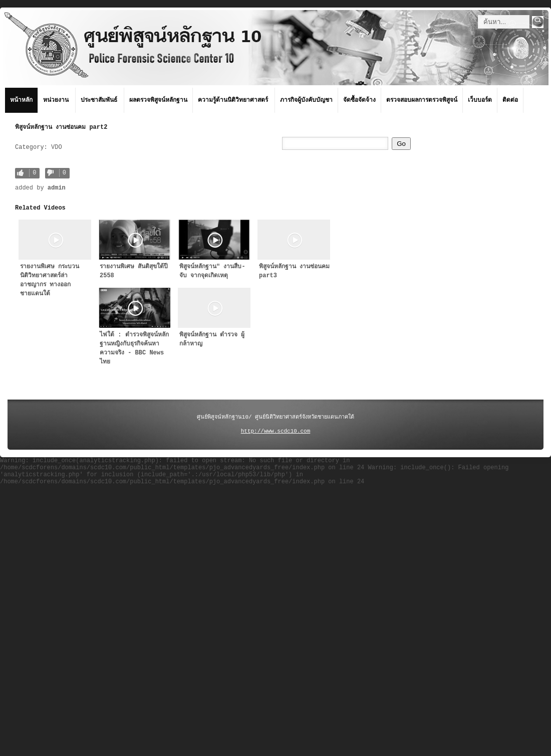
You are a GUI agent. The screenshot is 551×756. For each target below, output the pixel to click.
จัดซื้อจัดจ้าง (359, 100)
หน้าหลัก (21, 100)
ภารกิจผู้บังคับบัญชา (306, 100)
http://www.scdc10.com (276, 431)
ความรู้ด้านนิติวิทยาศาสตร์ (233, 100)
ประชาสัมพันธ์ (99, 100)
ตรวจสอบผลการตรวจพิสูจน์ (422, 100)
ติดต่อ (510, 100)
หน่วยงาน (56, 100)
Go (401, 144)
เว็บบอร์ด (480, 100)
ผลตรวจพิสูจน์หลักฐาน (158, 100)
